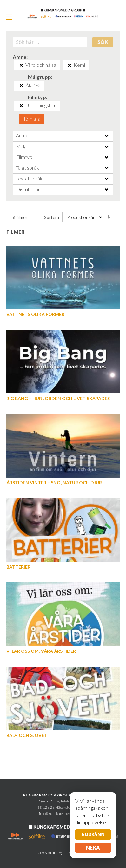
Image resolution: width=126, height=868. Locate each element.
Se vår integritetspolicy (63, 852)
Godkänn (93, 834)
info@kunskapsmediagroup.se (63, 813)
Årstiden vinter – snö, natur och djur (54, 483)
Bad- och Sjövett (28, 735)
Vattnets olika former (35, 314)
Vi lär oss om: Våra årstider (41, 651)
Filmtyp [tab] (24, 157)
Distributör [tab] (28, 189)
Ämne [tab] (22, 135)
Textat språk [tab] (29, 178)
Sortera (52, 217)
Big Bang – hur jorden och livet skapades (58, 398)
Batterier (18, 567)
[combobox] (50, 42)
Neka (93, 848)
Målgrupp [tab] (26, 146)
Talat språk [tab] (27, 168)
